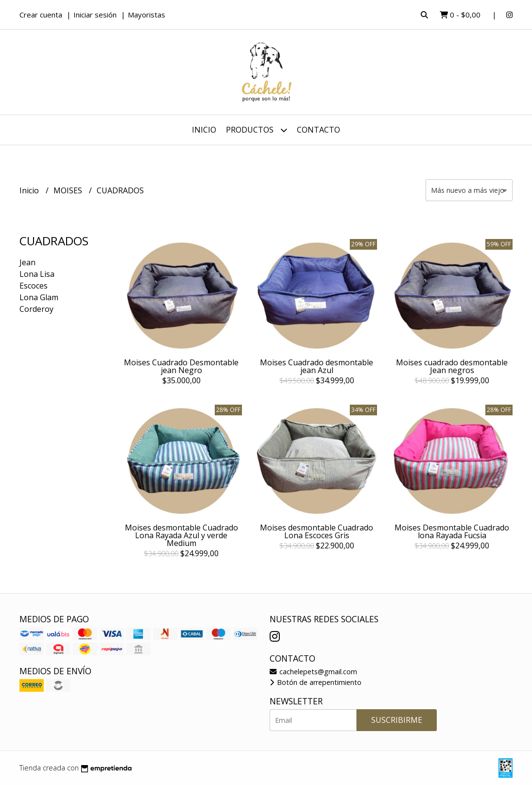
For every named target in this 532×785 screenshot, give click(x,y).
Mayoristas (146, 15)
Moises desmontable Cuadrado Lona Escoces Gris (317, 531)
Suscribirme (397, 720)
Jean (27, 262)
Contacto (318, 130)
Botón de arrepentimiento (316, 682)
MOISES (69, 190)
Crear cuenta (41, 15)
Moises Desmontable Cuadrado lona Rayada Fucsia (452, 531)
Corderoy (36, 309)
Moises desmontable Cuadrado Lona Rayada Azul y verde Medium (181, 535)
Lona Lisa (37, 274)
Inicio (204, 130)
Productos (257, 130)
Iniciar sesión (95, 15)
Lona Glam (39, 297)
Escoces (34, 286)
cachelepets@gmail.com (313, 672)
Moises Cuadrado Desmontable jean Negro (181, 366)
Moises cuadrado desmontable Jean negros (452, 366)
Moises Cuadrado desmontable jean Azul (317, 366)
